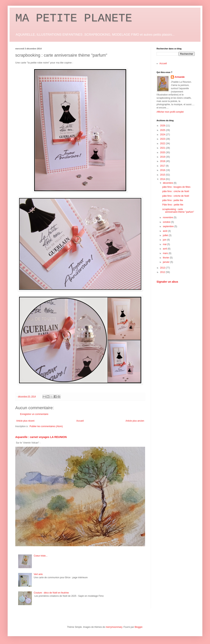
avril (165, 249)
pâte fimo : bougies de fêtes (176, 187)
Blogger (139, 627)
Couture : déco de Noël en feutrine (51, 593)
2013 (163, 268)
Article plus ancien (135, 421)
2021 (163, 148)
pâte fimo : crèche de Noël (176, 191)
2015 (163, 175)
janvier (167, 262)
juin (165, 240)
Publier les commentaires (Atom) (46, 426)
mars (166, 253)
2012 (163, 272)
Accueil (80, 421)
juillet (166, 235)
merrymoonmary (114, 627)
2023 (163, 139)
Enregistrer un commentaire (34, 414)
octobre (167, 222)
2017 (163, 166)
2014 (163, 179)
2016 (163, 170)
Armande (180, 77)
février (166, 258)
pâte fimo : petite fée (173, 200)
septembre (169, 226)
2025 (163, 130)
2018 (163, 161)
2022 (163, 144)
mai (165, 244)
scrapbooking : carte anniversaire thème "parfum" (178, 211)
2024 (163, 135)
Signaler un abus (167, 282)
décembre (168, 183)
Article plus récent (25, 421)
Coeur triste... (41, 556)
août (165, 231)
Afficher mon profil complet (170, 112)
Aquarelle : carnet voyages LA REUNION (41, 437)
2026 (163, 126)
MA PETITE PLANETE (74, 18)
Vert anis (38, 574)
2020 (163, 152)
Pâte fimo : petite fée (173, 205)
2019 (163, 157)
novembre (168, 217)
